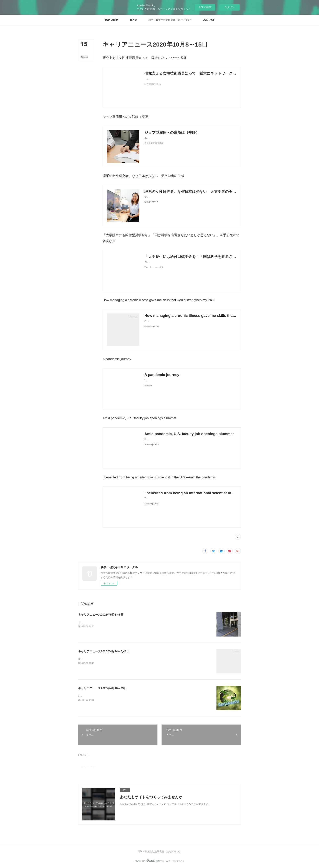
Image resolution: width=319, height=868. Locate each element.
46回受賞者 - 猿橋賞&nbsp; (93, 696)
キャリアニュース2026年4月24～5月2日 (104, 651)
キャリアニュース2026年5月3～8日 (101, 615)
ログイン (229, 7)
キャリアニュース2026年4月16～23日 (102, 688)
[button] (112, 20)
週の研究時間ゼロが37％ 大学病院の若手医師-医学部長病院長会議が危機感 (120, 659)
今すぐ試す (205, 7)
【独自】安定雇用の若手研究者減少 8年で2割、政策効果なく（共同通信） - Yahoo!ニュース (129, 622)
